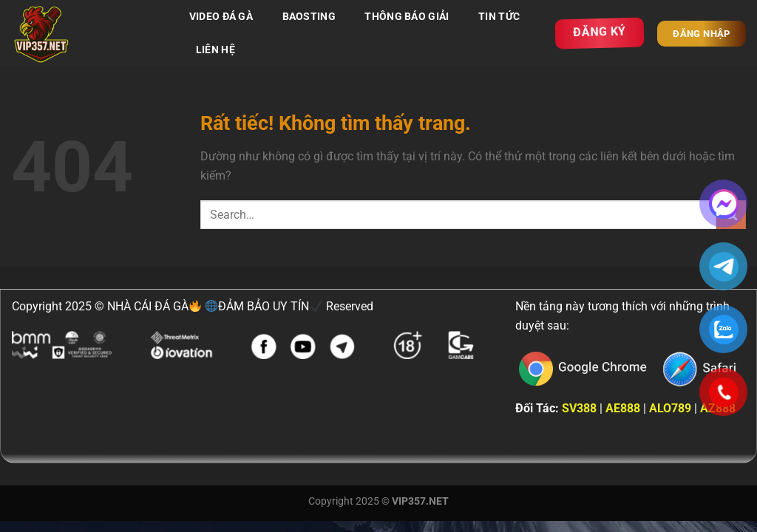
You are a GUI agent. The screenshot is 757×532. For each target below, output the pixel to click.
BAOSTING (309, 17)
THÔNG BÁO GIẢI (407, 17)
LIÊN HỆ (215, 50)
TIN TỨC (499, 17)
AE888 (623, 408)
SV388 (579, 408)
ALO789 (670, 408)
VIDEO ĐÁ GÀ (221, 17)
